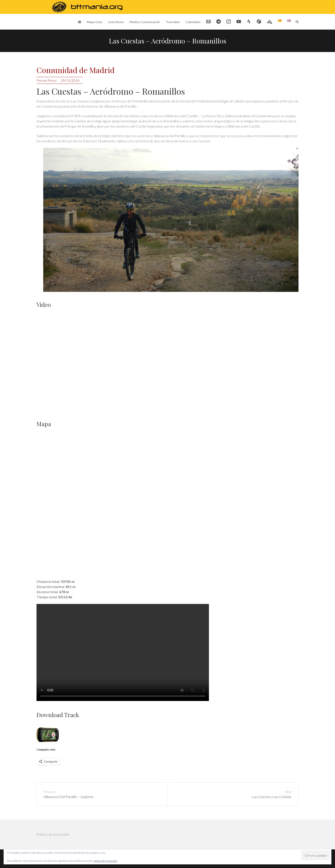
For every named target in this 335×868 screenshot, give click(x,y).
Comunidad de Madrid (75, 70)
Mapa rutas (95, 22)
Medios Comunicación (145, 22)
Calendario (193, 22)
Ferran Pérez (47, 80)
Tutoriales (173, 22)
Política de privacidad (53, 834)
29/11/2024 (70, 80)
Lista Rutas (116, 22)
